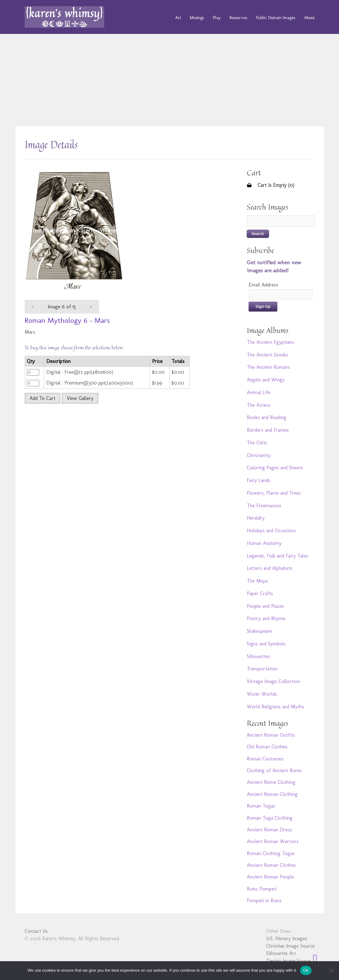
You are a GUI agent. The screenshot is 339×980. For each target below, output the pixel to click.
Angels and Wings (266, 380)
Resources (238, 18)
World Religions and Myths (275, 707)
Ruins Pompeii (262, 889)
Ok (306, 970)
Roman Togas (261, 806)
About (309, 18)
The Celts (257, 443)
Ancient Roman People (270, 877)
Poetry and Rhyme (266, 618)
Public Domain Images (276, 18)
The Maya (257, 581)
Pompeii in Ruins (264, 901)
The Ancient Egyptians (270, 342)
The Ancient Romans (268, 367)
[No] (331, 970)
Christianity (259, 455)
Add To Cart (42, 398)
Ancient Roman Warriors (273, 841)
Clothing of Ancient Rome (274, 770)
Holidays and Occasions (271, 531)
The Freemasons (264, 506)
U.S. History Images (287, 939)
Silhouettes (258, 656)
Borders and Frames (268, 430)
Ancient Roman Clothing (272, 794)
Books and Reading (267, 417)
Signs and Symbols (266, 644)
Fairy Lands (258, 480)
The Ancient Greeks (267, 355)
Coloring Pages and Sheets (275, 468)
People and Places (265, 606)
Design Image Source (289, 961)
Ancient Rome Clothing (271, 782)
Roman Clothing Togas (271, 853)
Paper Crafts (260, 593)
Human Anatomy (264, 543)
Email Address (263, 285)
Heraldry (256, 518)
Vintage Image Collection (273, 681)
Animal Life (259, 392)
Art (178, 18)
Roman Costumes (265, 759)
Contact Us (36, 931)
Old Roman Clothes (267, 747)
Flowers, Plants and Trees (274, 493)
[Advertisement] (170, 80)
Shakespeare (259, 631)
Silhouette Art (281, 953)
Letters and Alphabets (270, 568)
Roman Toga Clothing (270, 818)
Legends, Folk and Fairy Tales (277, 556)
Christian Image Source (290, 946)
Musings (197, 18)
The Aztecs (259, 405)
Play (217, 18)
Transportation (262, 669)
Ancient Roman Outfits (271, 735)
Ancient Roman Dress (269, 830)
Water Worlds (262, 694)
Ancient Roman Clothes (271, 865)
